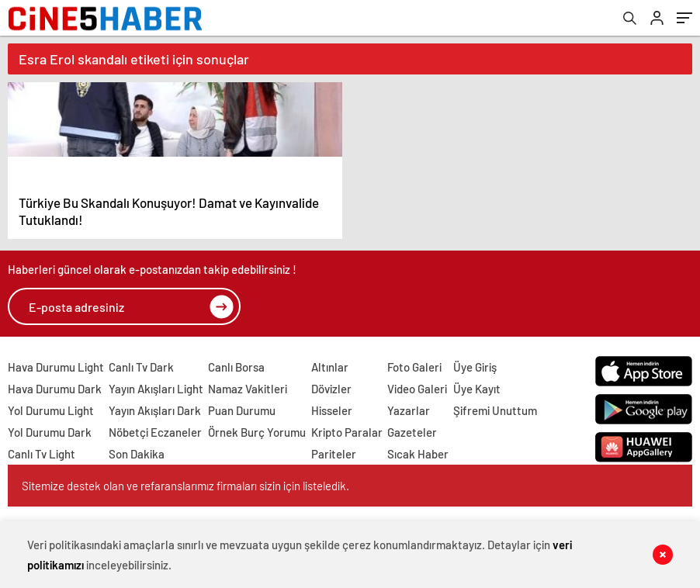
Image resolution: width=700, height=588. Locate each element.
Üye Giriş (475, 367)
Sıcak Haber (418, 454)
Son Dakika (137, 454)
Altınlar (330, 367)
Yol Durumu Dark (50, 432)
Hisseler (332, 410)
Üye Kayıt (477, 389)
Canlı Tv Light (42, 454)
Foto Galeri (414, 367)
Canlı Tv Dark (141, 367)
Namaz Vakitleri (248, 389)
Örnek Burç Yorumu (257, 432)
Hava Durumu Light (56, 367)
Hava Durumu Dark (55, 389)
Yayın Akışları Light (156, 389)
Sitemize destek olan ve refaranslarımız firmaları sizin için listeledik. (185, 486)
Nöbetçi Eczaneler (155, 432)
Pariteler (334, 454)
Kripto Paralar (347, 432)
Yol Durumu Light (51, 410)
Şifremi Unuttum (495, 410)
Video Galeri (417, 389)
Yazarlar (409, 410)
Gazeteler (412, 432)
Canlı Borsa (236, 367)
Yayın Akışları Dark (155, 410)
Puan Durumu (242, 410)
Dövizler (331, 389)
